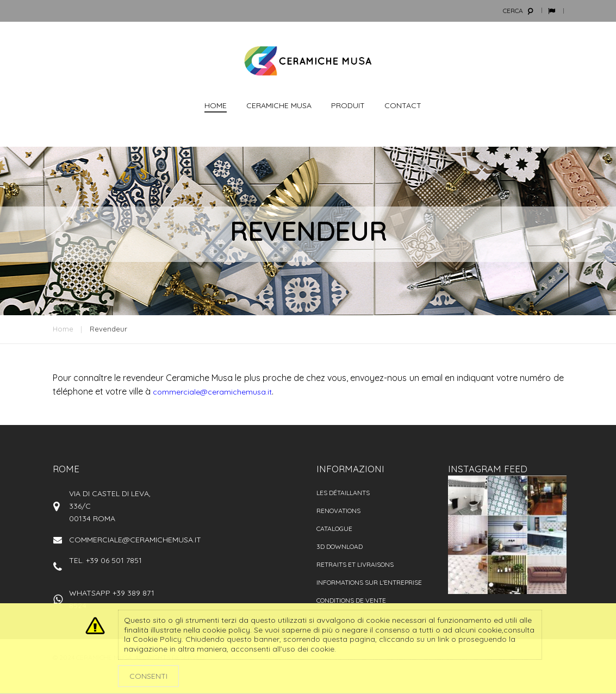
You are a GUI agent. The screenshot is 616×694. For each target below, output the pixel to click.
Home (63, 329)
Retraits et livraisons (355, 564)
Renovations (338, 511)
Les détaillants (343, 493)
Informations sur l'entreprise (369, 582)
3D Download (340, 546)
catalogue (334, 529)
